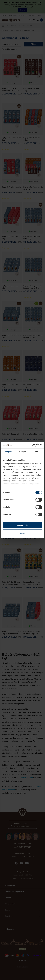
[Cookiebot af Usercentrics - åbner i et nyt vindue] (32, 445)
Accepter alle (22, 525)
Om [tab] (37, 452)
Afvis (22, 533)
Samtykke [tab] (8, 452)
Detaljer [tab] (23, 452)
